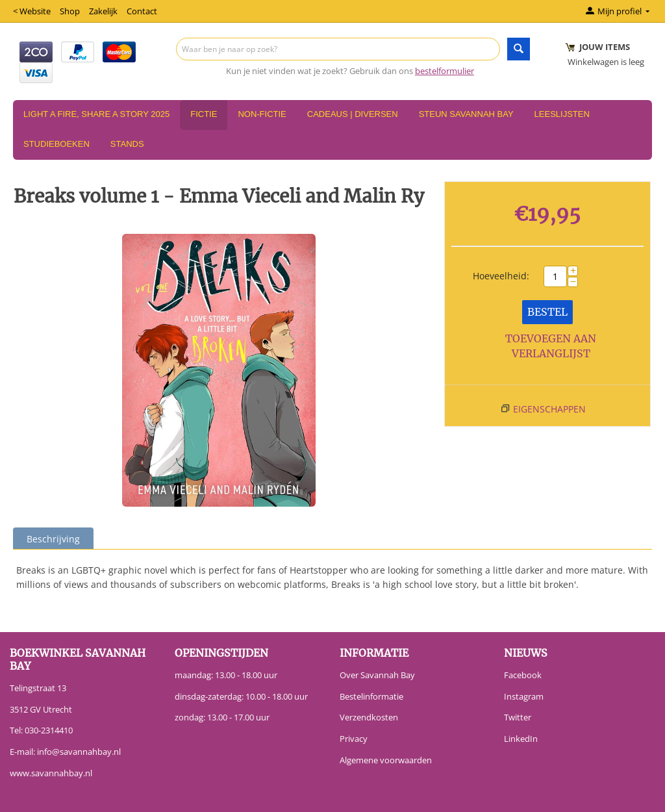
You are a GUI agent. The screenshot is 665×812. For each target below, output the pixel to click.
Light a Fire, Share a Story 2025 (96, 114)
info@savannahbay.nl (79, 752)
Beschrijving (53, 539)
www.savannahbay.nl (51, 773)
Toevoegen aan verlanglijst (551, 346)
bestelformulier (445, 71)
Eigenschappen (549, 409)
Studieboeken (56, 144)
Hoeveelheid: (501, 276)
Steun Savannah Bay (466, 114)
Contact (142, 11)
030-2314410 (49, 730)
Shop (70, 11)
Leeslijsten (562, 114)
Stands (127, 144)
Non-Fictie (262, 114)
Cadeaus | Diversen (353, 114)
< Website (32, 11)
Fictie (204, 114)
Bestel (547, 312)
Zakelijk (103, 11)
